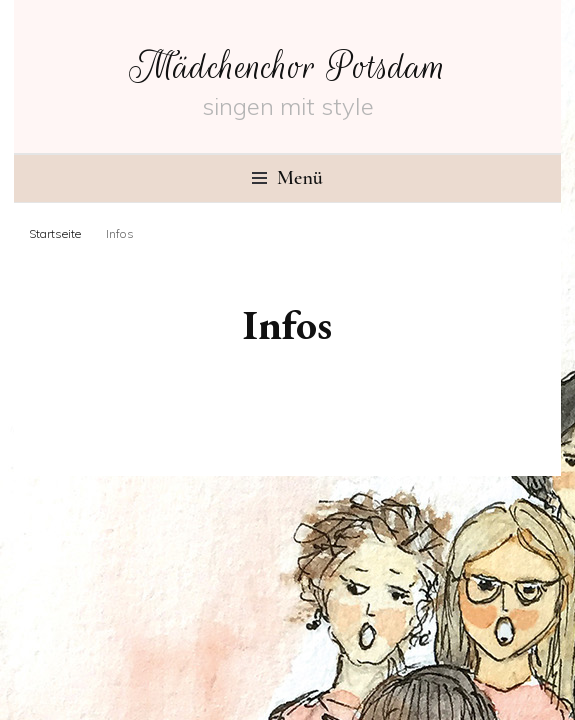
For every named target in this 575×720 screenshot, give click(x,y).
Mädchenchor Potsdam (287, 66)
